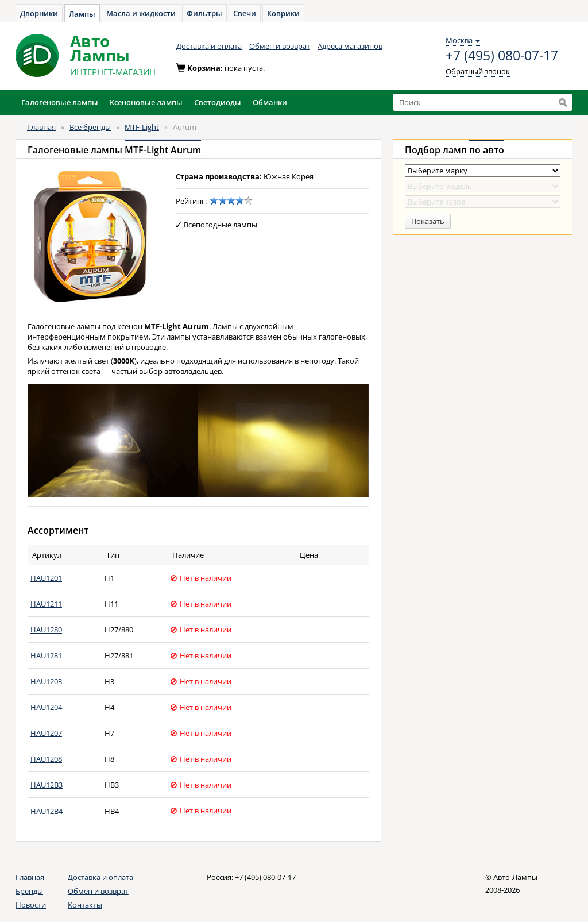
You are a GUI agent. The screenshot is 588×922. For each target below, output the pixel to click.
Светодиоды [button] (218, 102)
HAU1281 (46, 655)
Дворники (39, 13)
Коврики (283, 13)
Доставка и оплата (209, 46)
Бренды (29, 891)
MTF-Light (142, 127)
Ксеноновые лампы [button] (146, 102)
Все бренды (90, 127)
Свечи (245, 13)
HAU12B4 (47, 811)
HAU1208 (46, 759)
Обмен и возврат (280, 46)
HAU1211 (46, 604)
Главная (41, 127)
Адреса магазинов (350, 46)
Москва (463, 40)
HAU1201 (46, 578)
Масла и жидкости (141, 13)
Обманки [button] (270, 102)
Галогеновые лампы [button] (60, 102)
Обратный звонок (478, 71)
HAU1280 (46, 630)
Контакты (85, 905)
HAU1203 (46, 681)
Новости (31, 905)
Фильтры (204, 13)
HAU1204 (46, 707)
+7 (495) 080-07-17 (502, 56)
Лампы (82, 14)
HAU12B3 (47, 785)
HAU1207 (46, 733)
